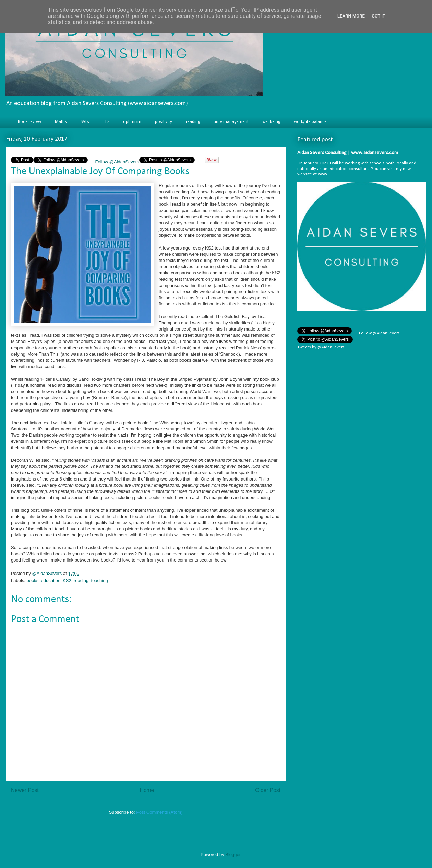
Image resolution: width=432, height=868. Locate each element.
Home (147, 790)
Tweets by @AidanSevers (321, 347)
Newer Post (25, 790)
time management (231, 122)
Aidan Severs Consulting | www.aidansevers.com (348, 153)
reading (193, 122)
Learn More (351, 16)
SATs (85, 122)
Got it (379, 16)
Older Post (268, 790)
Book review (29, 122)
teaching (100, 581)
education (50, 581)
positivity (164, 122)
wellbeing (271, 122)
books (33, 581)
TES (106, 122)
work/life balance (310, 122)
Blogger (233, 854)
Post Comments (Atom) (159, 812)
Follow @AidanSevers (117, 162)
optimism (132, 122)
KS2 (67, 581)
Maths (61, 122)
